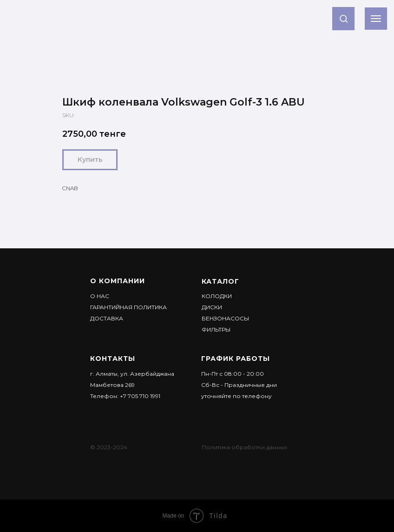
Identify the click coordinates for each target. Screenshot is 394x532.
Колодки (217, 296)
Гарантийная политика (128, 307)
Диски (212, 307)
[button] (344, 18)
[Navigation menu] (376, 19)
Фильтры (216, 329)
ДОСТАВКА (107, 318)
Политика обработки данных (244, 447)
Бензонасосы (225, 318)
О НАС (100, 296)
